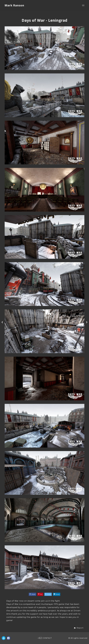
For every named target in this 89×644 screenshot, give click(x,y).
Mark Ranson (14, 5)
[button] (79, 628)
